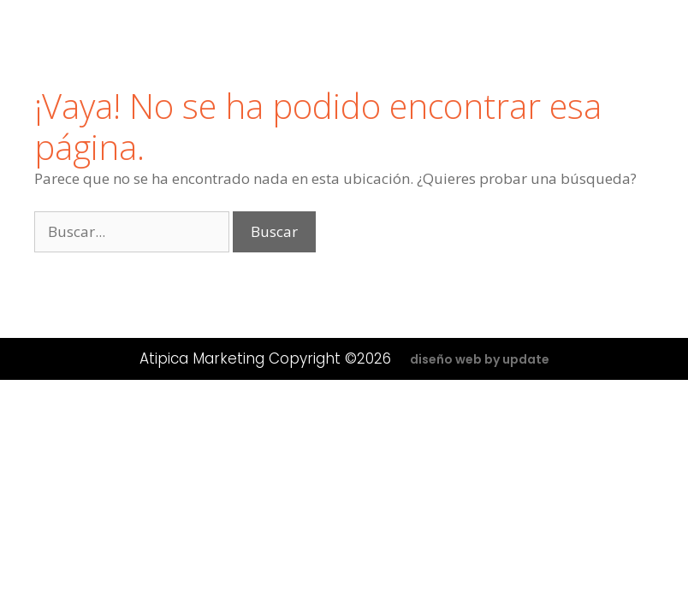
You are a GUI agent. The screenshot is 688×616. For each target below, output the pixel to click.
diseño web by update (480, 359)
